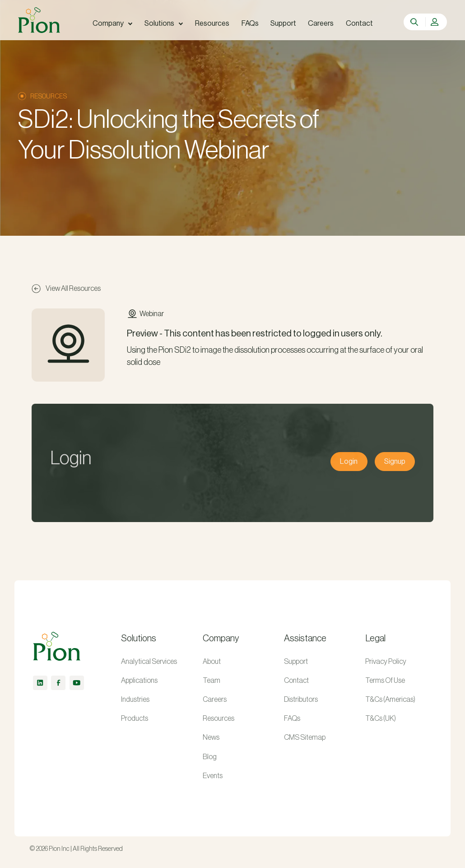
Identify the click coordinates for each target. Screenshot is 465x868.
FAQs (292, 719)
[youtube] (77, 683)
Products (135, 719)
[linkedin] (40, 683)
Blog (210, 757)
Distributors (301, 700)
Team (212, 681)
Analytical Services (149, 662)
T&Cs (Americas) (390, 700)
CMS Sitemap (305, 737)
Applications (139, 681)
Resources (219, 719)
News (211, 737)
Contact (296, 681)
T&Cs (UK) (381, 719)
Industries (135, 700)
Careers (215, 700)
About (212, 662)
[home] (39, 20)
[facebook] (58, 683)
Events (213, 776)
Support (296, 662)
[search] (415, 22)
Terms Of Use (385, 681)
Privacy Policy (386, 662)
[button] (112, 23)
